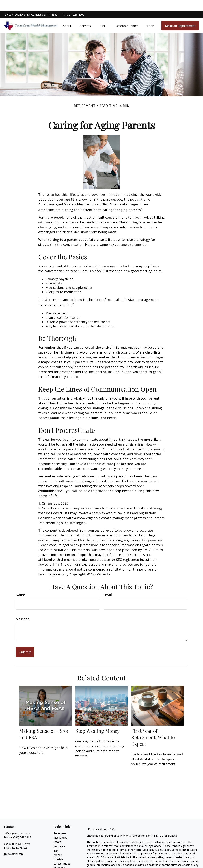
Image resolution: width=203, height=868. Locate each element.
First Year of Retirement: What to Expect (153, 726)
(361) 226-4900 (73, 4)
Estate (57, 831)
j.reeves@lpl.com (14, 843)
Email (108, 584)
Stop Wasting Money (97, 720)
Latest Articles (62, 853)
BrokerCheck (169, 825)
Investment (60, 827)
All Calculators (62, 861)
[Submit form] (25, 641)
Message (22, 608)
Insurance (59, 835)
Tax (56, 840)
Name (20, 584)
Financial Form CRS (103, 818)
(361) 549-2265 (22, 826)
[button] (67, 15)
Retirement (60, 822)
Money (58, 844)
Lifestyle (59, 848)
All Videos (59, 857)
